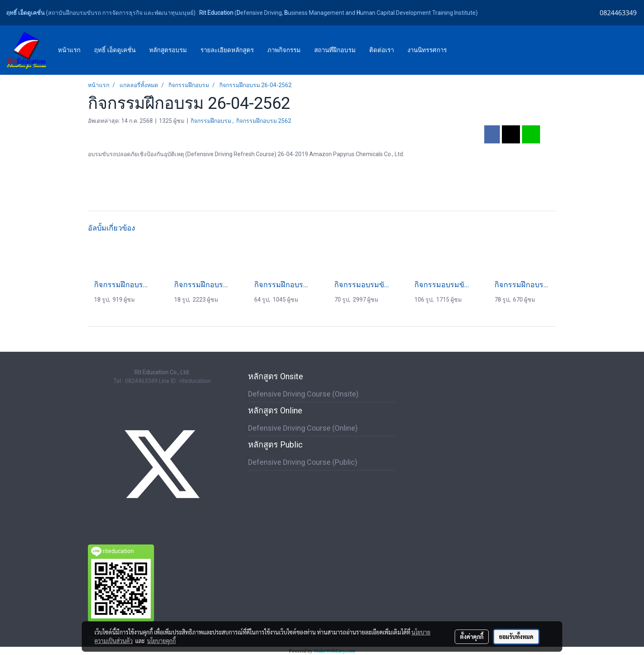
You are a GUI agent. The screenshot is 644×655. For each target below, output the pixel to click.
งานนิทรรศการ (427, 50)
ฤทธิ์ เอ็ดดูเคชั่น (115, 50)
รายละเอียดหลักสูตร (227, 50)
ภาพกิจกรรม (284, 50)
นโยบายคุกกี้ (161, 641)
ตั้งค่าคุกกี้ (472, 637)
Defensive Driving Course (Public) (303, 462)
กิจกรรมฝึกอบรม (212, 121)
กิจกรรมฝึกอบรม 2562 (264, 121)
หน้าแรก (69, 50)
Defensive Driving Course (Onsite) (303, 394)
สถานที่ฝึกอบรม (335, 50)
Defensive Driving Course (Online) (303, 428)
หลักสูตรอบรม (168, 50)
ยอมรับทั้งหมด (516, 637)
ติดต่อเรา (382, 50)
